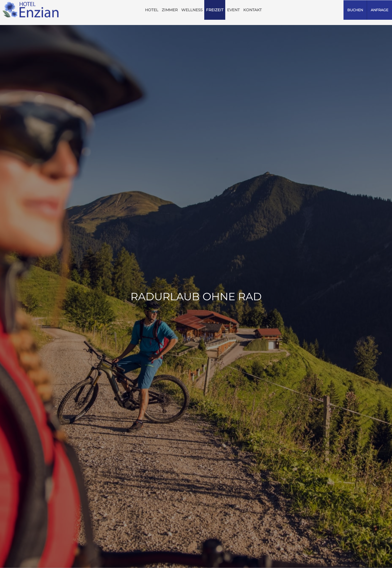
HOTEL (152, 10)
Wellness (192, 10)
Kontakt (252, 10)
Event (233, 10)
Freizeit (215, 10)
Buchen (355, 10)
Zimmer (170, 10)
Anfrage (379, 10)
